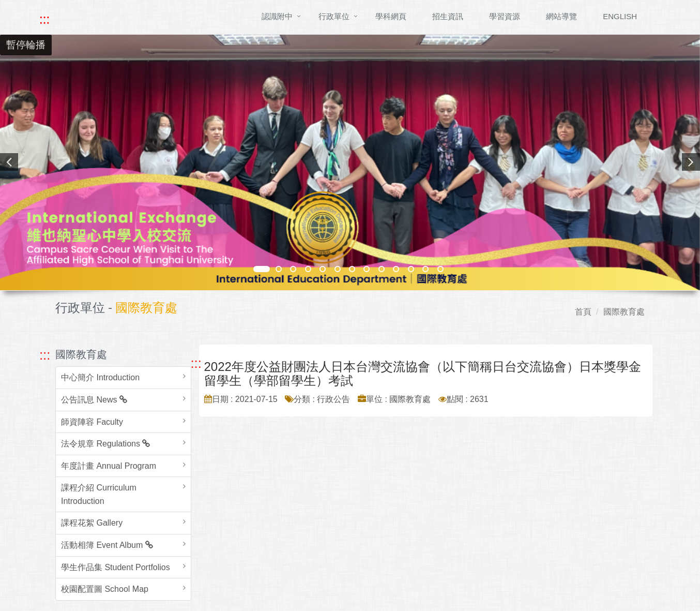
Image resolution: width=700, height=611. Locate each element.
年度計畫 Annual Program (109, 466)
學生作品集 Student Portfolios (116, 567)
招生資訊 (448, 16)
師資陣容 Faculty (92, 422)
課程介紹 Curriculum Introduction (99, 494)
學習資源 (505, 16)
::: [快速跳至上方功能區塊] (44, 19)
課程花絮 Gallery (92, 523)
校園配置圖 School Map (105, 589)
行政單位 (334, 16)
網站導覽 (561, 16)
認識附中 (277, 16)
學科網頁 (391, 16)
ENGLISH (620, 16)
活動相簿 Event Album (107, 545)
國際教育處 (624, 312)
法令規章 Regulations (105, 444)
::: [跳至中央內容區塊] (196, 363)
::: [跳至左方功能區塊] (45, 355)
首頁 (583, 312)
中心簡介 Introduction (100, 377)
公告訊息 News (94, 400)
